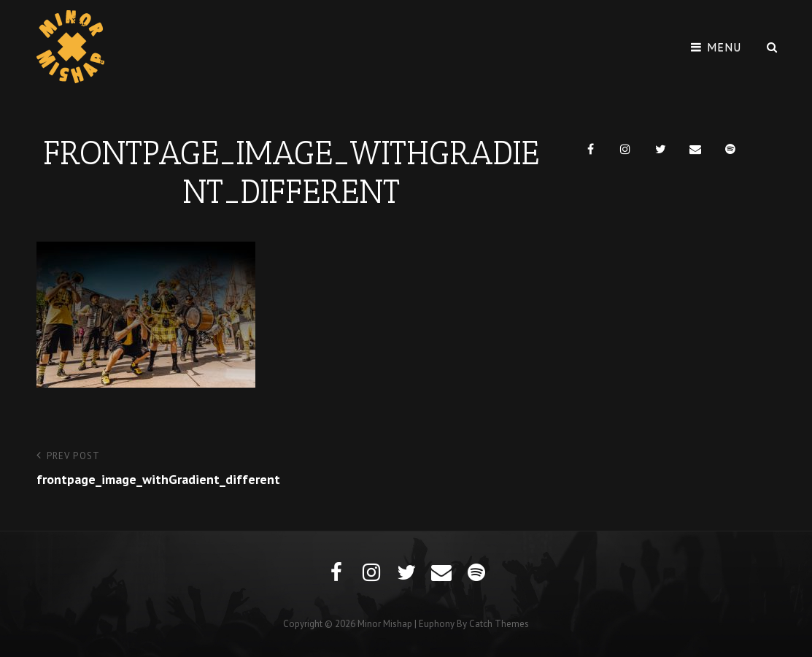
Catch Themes (499, 624)
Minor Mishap (385, 624)
